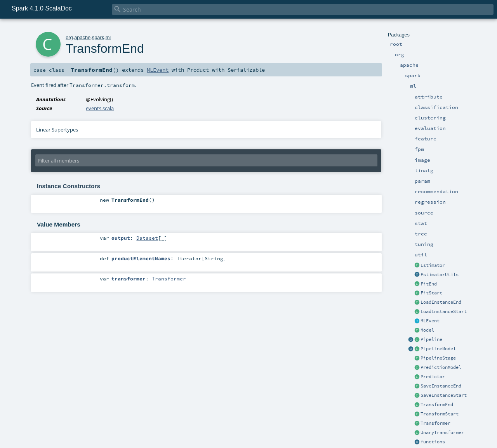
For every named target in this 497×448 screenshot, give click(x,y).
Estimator (433, 265)
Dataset (147, 238)
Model (427, 330)
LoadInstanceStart (444, 311)
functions (433, 442)
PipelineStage (438, 358)
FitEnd (429, 284)
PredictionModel (441, 367)
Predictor (433, 377)
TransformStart (440, 414)
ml (108, 37)
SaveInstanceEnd (441, 386)
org (69, 37)
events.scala (100, 108)
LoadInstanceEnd (441, 302)
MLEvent (430, 321)
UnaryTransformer (442, 432)
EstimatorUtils (440, 275)
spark (98, 37)
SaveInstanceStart (444, 395)
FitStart (431, 293)
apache (82, 37)
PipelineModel (438, 349)
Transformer (435, 423)
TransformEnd (437, 405)
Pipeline (431, 339)
